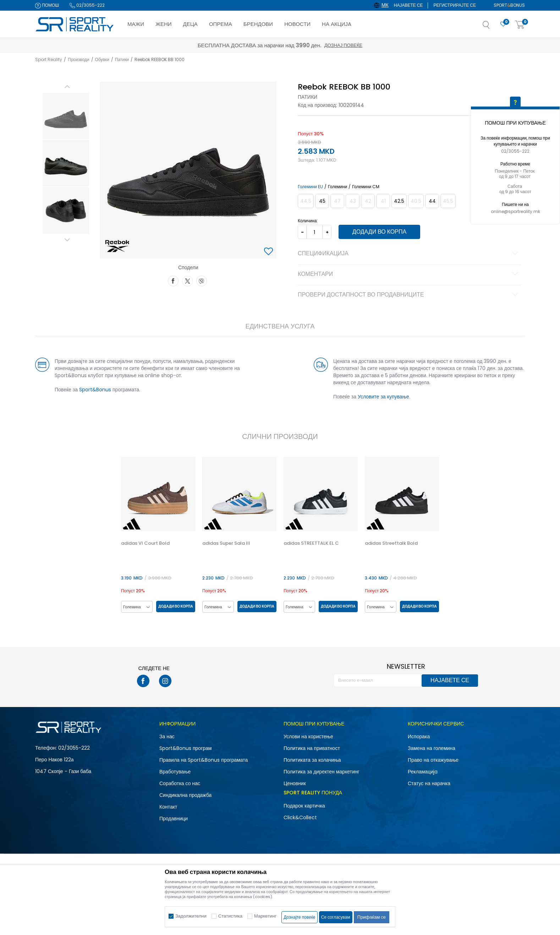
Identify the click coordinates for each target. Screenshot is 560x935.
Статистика (230, 916)
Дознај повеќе (343, 45)
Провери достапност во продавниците (409, 295)
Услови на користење (308, 736)
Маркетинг (265, 916)
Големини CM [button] (366, 187)
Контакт (168, 807)
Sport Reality (49, 59)
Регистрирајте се (455, 5)
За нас (167, 736)
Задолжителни (191, 916)
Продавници (174, 819)
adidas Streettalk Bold (391, 543)
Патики (122, 59)
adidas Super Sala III (226, 543)
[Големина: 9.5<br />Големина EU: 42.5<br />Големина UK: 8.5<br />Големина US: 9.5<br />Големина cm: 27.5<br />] (399, 201)
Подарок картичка (304, 806)
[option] (66, 116)
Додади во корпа (379, 232)
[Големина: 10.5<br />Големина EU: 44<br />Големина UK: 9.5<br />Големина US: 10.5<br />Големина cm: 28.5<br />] (432, 201)
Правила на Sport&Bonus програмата (204, 760)
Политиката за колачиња (312, 760)
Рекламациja (423, 772)
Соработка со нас (180, 783)
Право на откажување (433, 760)
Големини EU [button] (310, 187)
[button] (493, 27)
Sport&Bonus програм (185, 748)
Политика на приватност (312, 748)
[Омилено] (503, 24)
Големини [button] (337, 187)
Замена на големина (432, 748)
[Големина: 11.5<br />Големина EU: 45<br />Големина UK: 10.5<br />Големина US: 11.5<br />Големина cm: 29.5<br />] (322, 201)
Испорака (419, 736)
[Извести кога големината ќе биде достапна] (306, 201)
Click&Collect (300, 817)
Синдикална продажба (185, 795)
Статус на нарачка (429, 783)
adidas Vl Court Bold (145, 543)
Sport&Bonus (95, 390)
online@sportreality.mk (515, 211)
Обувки (102, 59)
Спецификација (409, 254)
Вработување (175, 772)
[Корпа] (520, 25)
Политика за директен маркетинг (322, 772)
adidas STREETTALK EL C (311, 543)
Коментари (409, 274)
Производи (79, 59)
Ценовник (295, 783)
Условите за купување (383, 397)
